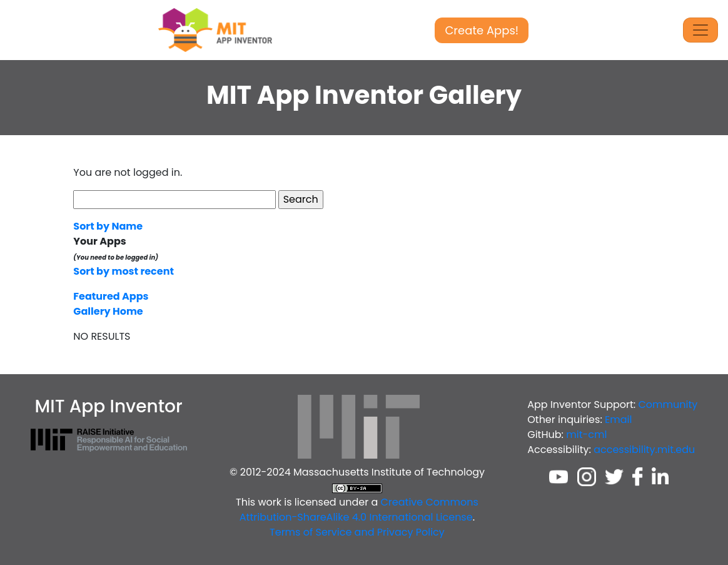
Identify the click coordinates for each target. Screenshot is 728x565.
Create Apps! (482, 30)
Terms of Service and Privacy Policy (357, 532)
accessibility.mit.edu (644, 450)
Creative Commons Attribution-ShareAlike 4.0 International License (359, 510)
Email (618, 420)
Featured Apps (111, 296)
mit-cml (586, 435)
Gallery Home (108, 311)
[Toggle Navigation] (700, 30)
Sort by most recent (124, 271)
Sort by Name (108, 226)
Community (668, 405)
